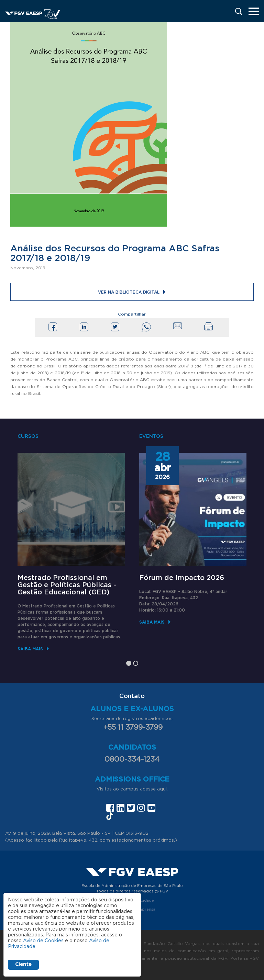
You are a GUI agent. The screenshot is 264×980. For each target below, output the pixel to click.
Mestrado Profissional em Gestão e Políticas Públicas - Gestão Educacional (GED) (67, 585)
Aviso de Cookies (43, 941)
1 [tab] (129, 663)
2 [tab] (136, 663)
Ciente (23, 965)
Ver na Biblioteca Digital (129, 292)
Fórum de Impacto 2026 (182, 578)
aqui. (162, 789)
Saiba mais (30, 649)
